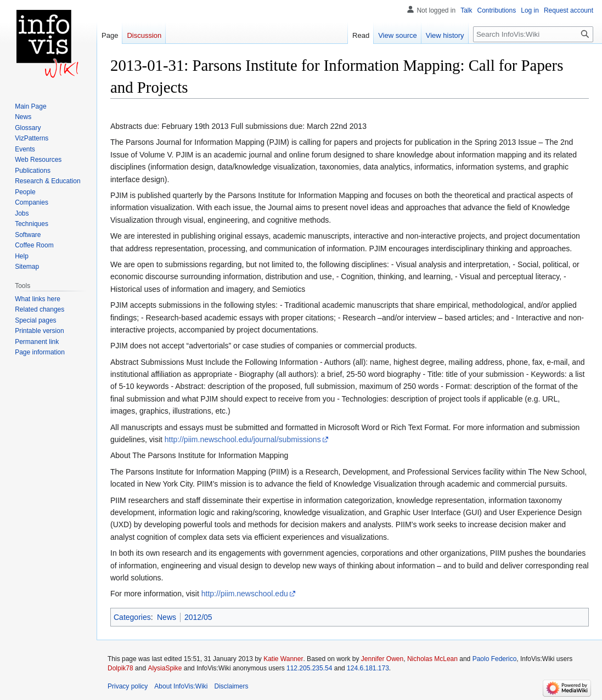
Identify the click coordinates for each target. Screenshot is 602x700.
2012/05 (198, 617)
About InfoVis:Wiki (181, 686)
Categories (132, 617)
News (167, 617)
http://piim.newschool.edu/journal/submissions (243, 439)
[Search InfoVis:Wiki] (533, 34)
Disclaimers (232, 686)
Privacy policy (128, 686)
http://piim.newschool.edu (245, 594)
